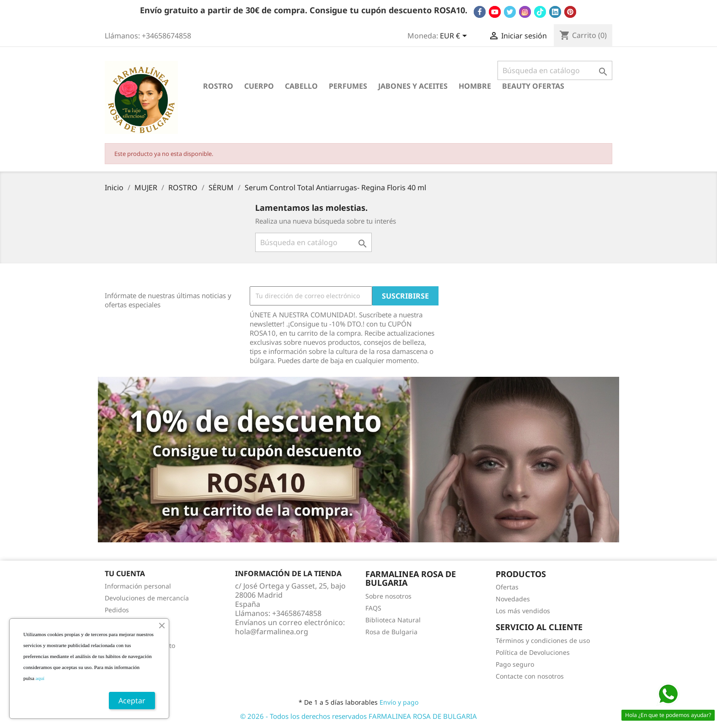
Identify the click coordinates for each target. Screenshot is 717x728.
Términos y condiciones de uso (543, 640)
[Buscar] (555, 70)
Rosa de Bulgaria (391, 632)
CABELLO (301, 86)
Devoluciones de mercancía (147, 598)
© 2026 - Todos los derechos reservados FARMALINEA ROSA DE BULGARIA (358, 716)
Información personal (138, 586)
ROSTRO (218, 86)
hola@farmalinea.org (272, 632)
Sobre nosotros (388, 596)
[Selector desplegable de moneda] (455, 37)
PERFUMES (348, 86)
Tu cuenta (125, 573)
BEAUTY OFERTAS (533, 86)
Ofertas (507, 587)
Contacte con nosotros (530, 676)
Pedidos (117, 610)
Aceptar (132, 701)
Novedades (513, 599)
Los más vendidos (523, 611)
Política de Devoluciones (533, 652)
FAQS (373, 608)
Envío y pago (399, 702)
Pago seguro (515, 664)
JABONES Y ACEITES (413, 86)
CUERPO (259, 86)
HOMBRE (475, 86)
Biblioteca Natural (393, 620)
